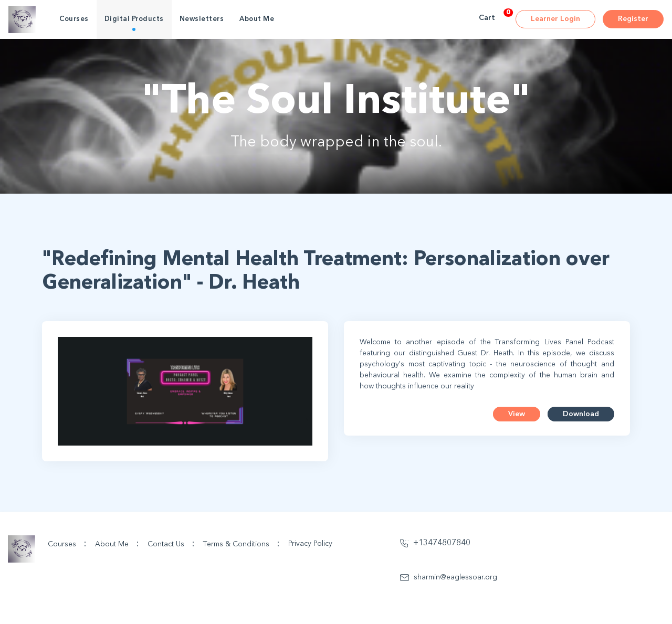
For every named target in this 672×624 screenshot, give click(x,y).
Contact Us (171, 544)
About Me (257, 19)
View (517, 414)
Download (581, 414)
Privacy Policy (310, 544)
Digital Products (134, 19)
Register (633, 19)
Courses (74, 19)
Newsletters (202, 19)
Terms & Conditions (241, 544)
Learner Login (555, 19)
